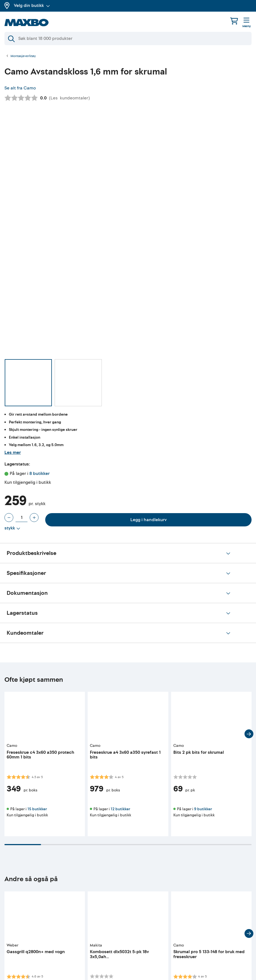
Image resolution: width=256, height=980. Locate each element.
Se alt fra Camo (20, 88)
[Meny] (247, 23)
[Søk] (128, 38)
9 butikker (203, 809)
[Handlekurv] (234, 21)
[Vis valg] (12, 528)
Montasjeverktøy (23, 56)
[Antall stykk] (21, 518)
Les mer (13, 452)
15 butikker (37, 809)
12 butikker (120, 809)
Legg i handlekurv (149, 520)
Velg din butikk (32, 6)
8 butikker (40, 474)
